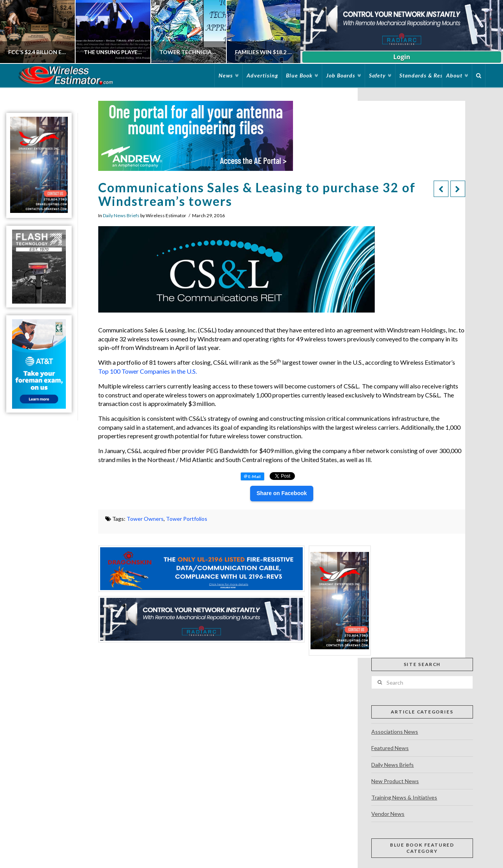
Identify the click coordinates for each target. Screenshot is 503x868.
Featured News (390, 748)
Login (402, 57)
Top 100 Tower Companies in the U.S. (147, 371)
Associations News (395, 732)
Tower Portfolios (187, 519)
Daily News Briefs (121, 215)
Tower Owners (145, 519)
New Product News (395, 781)
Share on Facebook (282, 493)
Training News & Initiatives (404, 797)
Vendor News (388, 814)
